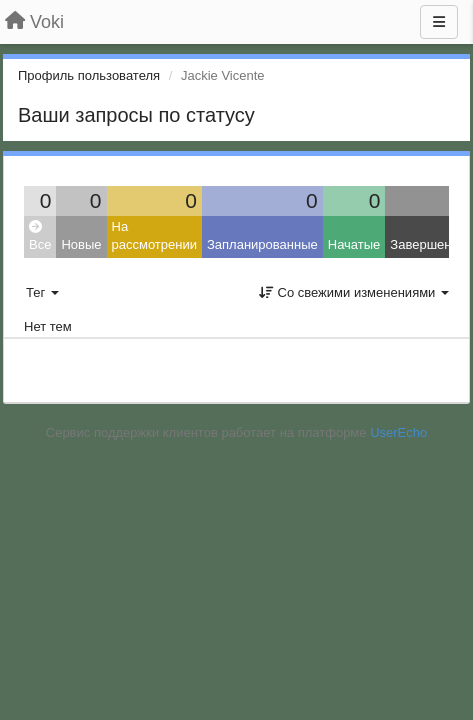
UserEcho (398, 432)
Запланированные (262, 244)
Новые (81, 244)
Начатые (354, 244)
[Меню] (439, 22)
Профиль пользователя (89, 75)
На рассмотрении (154, 236)
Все (40, 236)
